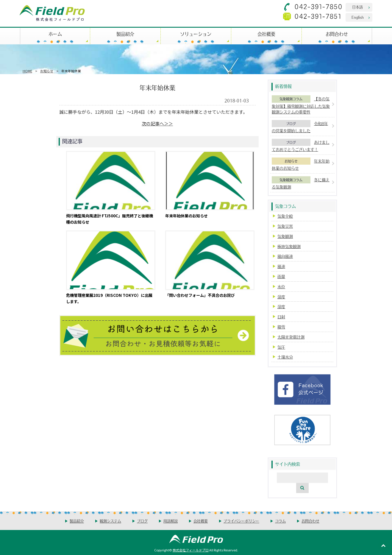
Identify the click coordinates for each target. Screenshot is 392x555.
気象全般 (285, 216)
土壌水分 (285, 357)
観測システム (110, 521)
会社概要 (266, 34)
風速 (281, 266)
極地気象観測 (289, 246)
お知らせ (47, 71)
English (358, 17)
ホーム (55, 34)
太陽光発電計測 (291, 337)
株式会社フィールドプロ (191, 550)
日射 (281, 317)
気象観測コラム (291, 99)
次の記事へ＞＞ (157, 123)
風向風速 (285, 256)
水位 (281, 287)
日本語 (357, 7)
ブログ (291, 124)
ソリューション (196, 34)
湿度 (281, 307)
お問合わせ (337, 34)
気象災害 (285, 226)
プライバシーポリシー (241, 521)
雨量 (281, 276)
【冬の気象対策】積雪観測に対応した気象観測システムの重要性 (301, 105)
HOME (27, 71)
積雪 (281, 327)
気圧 (281, 347)
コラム (280, 521)
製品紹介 (125, 34)
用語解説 (171, 521)
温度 (281, 297)
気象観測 (285, 236)
